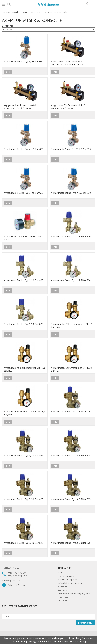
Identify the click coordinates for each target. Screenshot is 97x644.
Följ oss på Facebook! (15, 585)
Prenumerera (85, 623)
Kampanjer (72, 580)
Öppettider (62, 590)
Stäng (83, 641)
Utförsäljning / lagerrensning (70, 583)
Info (8, 72)
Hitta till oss (63, 597)
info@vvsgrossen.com (12, 580)
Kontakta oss (11, 568)
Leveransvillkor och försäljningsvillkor (74, 593)
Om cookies (63, 600)
